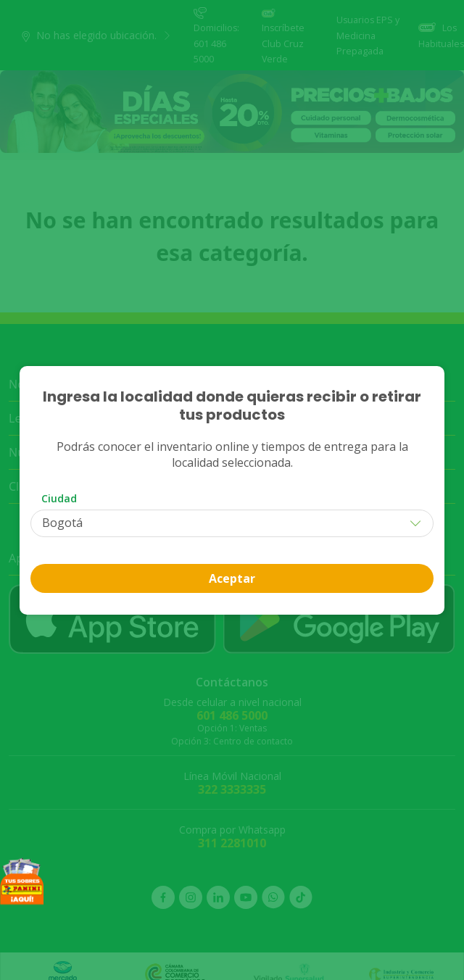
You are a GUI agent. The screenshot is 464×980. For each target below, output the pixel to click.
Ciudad (59, 498)
